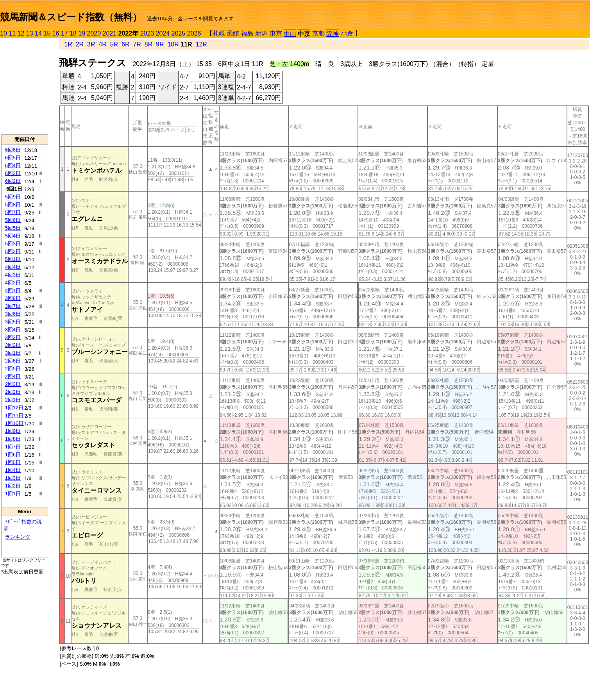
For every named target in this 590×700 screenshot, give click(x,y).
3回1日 (13, 353)
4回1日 (13, 290)
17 (64, 33)
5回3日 (13, 244)
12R (201, 44)
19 (82, 33)
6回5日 (13, 158)
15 (47, 33)
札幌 (219, 33)
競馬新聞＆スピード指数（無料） (71, 17)
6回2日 (13, 181)
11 (12, 33)
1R (68, 44)
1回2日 (13, 486)
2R (80, 44)
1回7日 (13, 447)
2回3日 (13, 384)
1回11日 (14, 415)
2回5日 (13, 369)
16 (56, 33)
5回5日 (13, 228)
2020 (94, 33)
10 (4, 33)
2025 (179, 33)
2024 (163, 33)
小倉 (347, 33)
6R (125, 44)
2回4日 (13, 376)
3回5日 (13, 322)
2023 (147, 33)
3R (91, 44)
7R (137, 44)
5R (114, 44)
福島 (247, 33)
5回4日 (13, 236)
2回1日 (13, 400)
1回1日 (13, 494)
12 (21, 33)
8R (148, 44)
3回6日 (13, 314)
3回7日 (13, 306)
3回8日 (13, 298)
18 (73, 33)
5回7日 (13, 212)
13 (30, 33)
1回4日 (13, 470)
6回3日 (13, 173)
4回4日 (13, 267)
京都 (318, 33)
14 (38, 33)
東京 (276, 33)
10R (173, 44)
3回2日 (13, 345)
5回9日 (13, 197)
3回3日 (13, 337)
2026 (194, 33)
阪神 (333, 34)
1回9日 (13, 431)
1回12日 (14, 408)
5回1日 (13, 259)
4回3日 (13, 275)
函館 (233, 33)
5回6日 (13, 220)
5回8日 (13, 204)
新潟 (261, 33)
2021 (110, 33)
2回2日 (13, 392)
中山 (290, 34)
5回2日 (13, 251)
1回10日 (14, 423)
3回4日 (13, 329)
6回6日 (13, 150)
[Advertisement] (25, 86)
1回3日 (13, 478)
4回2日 (13, 283)
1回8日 (13, 439)
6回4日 (13, 165)
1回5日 (13, 462)
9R (160, 44)
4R (102, 44)
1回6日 (13, 454)
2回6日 (13, 361)
